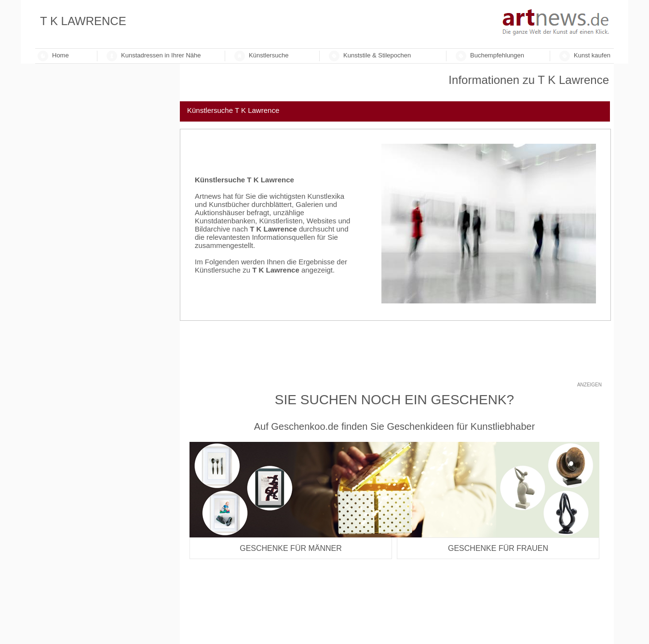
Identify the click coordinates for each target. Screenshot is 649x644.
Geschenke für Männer (291, 548)
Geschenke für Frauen (498, 548)
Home (61, 55)
